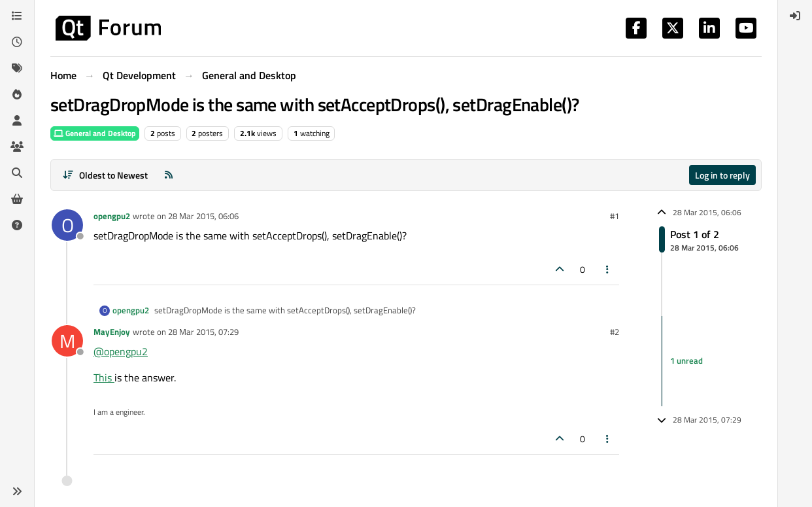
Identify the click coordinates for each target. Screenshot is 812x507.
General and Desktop (95, 133)
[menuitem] (795, 16)
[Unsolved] (17, 225)
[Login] (795, 16)
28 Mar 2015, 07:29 (203, 332)
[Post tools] (608, 269)
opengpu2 (112, 216)
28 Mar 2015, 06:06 (203, 216)
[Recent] (17, 42)
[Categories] (17, 16)
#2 (615, 332)
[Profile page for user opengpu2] (67, 225)
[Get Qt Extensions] (17, 199)
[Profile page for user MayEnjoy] (67, 341)
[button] (17, 491)
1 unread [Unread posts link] (686, 360)
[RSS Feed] (169, 175)
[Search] (17, 173)
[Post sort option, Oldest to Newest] (105, 175)
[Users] (17, 120)
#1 (615, 216)
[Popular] (17, 94)
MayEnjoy (112, 332)
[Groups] (17, 147)
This (104, 377)
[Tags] (17, 68)
